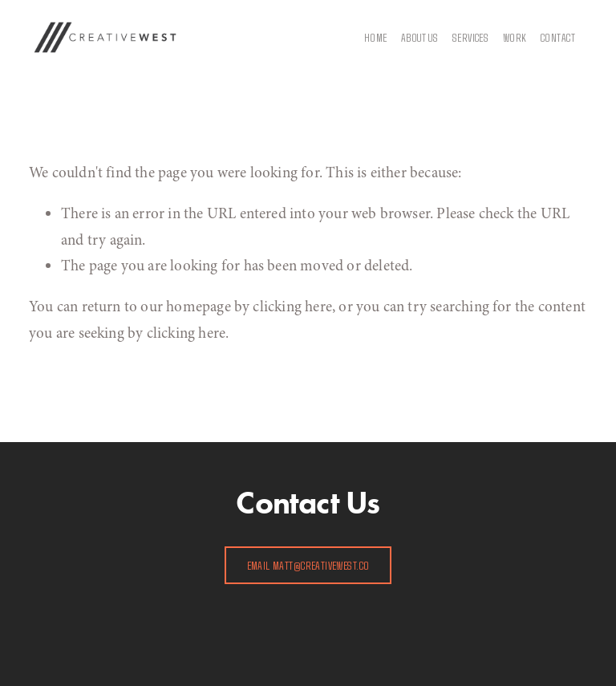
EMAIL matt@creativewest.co (308, 565)
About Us (419, 37)
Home (376, 37)
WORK (515, 37)
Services (470, 37)
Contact (558, 37)
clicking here (292, 306)
